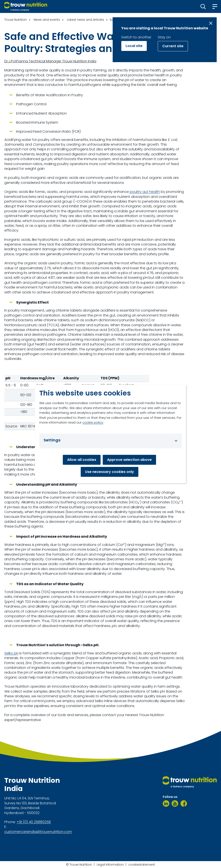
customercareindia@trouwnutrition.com (38, 832)
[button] (203, 6)
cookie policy (93, 422)
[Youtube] (175, 803)
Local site (134, 46)
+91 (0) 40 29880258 (34, 822)
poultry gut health (145, 192)
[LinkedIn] (166, 803)
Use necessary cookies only (110, 472)
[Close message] (211, 23)
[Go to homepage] (26, 6)
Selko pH (11, 653)
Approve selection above (129, 460)
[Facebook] (184, 803)
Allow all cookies (82, 460)
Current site (173, 46)
